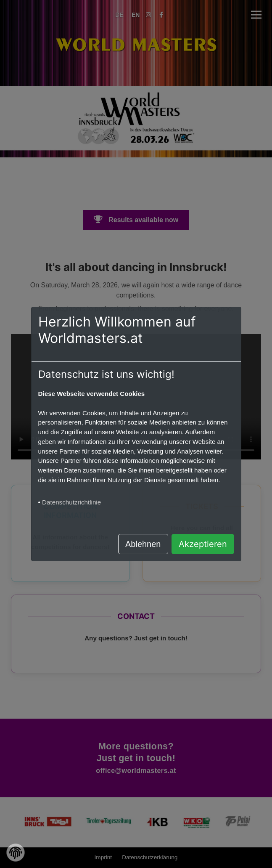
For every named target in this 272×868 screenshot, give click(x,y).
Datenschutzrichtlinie (71, 502)
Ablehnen (143, 544)
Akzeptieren (203, 544)
